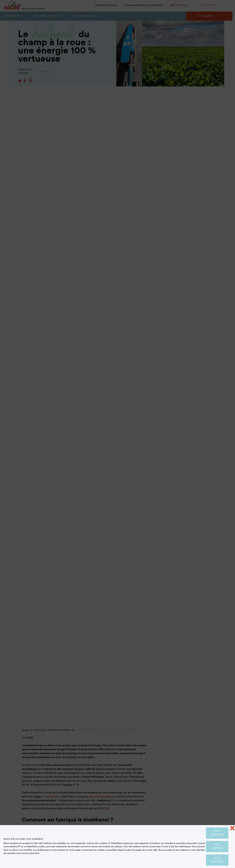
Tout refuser (217, 846)
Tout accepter (217, 833)
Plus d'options (217, 860)
